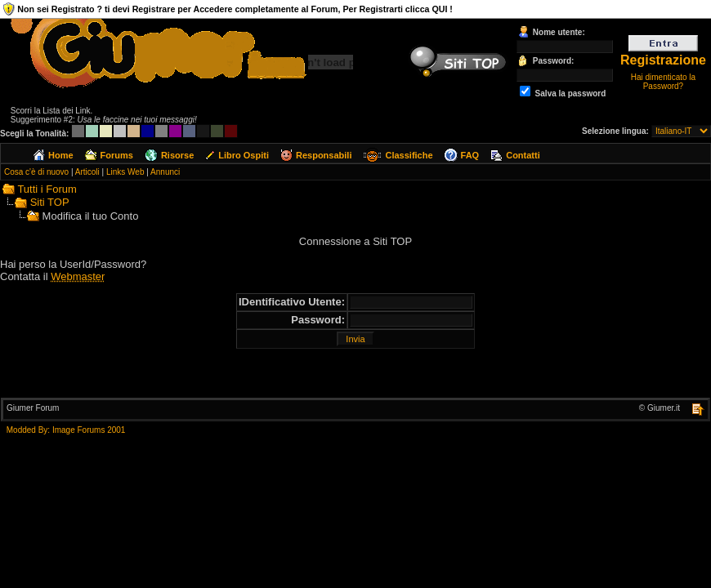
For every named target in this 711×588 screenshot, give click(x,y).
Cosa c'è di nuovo (36, 172)
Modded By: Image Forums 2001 (66, 430)
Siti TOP (50, 202)
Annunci (165, 172)
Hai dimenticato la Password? (663, 82)
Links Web (125, 172)
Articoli (87, 172)
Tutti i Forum (47, 189)
